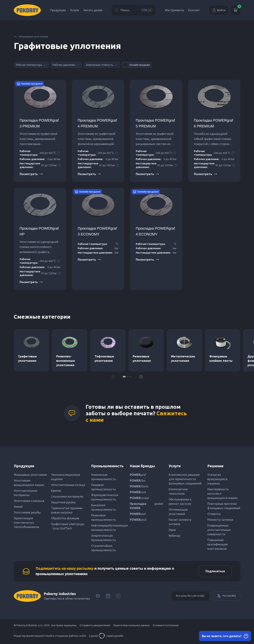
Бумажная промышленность (103, 507)
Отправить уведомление (95, 626)
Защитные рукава (63, 502)
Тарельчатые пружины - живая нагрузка (68, 510)
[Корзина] (236, 10)
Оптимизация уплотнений (178, 512)
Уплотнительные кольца (68, 485)
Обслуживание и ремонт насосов (180, 502)
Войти (219, 10)
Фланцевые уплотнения (31, 37)
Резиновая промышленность (103, 517)
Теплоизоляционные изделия (66, 477)
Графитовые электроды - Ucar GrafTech (68, 526)
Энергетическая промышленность (103, 538)
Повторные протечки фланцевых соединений (224, 506)
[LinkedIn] (108, 597)
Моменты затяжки (220, 520)
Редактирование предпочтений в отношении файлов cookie (50, 637)
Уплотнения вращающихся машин (29, 483)
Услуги (75, 10)
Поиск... (134, 10)
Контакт (194, 10)
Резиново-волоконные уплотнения (66, 361)
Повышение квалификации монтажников (217, 544)
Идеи (172, 530)
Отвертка (214, 514)
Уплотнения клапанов (29, 501)
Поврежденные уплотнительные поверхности (219, 530)
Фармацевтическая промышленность (105, 497)
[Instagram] (118, 597)
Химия (18, 507)
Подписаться (215, 572)
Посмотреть (31, 174)
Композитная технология (178, 491)
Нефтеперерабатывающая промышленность (108, 528)
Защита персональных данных (131, 626)
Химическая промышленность (103, 477)
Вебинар (174, 536)
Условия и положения (166, 626)
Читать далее (93, 10)
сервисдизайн (111, 637)
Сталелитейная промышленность (103, 548)
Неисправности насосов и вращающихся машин (222, 494)
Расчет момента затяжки (180, 522)
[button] (124, 377)
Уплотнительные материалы (26, 493)
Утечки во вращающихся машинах (217, 479)
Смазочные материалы (67, 496)
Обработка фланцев (65, 518)
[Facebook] (98, 597)
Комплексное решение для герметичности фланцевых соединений (185, 479)
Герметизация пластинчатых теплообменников (26, 523)
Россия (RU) (226, 597)
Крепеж (56, 491)
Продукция (58, 10)
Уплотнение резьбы (27, 512)
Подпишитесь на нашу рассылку (65, 569)
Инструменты (174, 10)
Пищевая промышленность (103, 487)
